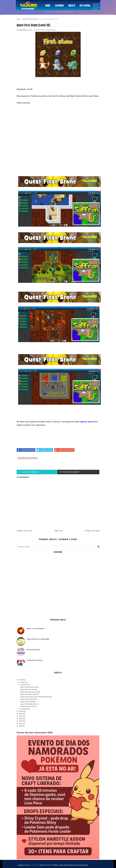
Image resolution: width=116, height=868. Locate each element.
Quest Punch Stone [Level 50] (30, 692)
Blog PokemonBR (28, 9)
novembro (24, 685)
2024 (21, 723)
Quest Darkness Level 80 (29, 689)
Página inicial (59, 531)
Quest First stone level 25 (46, 30)
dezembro (24, 709)
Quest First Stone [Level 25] (29, 687)
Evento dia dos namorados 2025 (35, 733)
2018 (21, 680)
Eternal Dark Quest (33, 650)
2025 (21, 726)
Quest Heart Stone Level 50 (29, 694)
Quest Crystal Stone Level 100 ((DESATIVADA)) (36, 697)
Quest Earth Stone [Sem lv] (29, 704)
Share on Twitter (44, 450)
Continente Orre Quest (34, 660)
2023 (21, 721)
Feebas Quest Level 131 (28, 706)
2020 (21, 714)
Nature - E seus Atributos (35, 629)
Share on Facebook (25, 450)
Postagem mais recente (24, 531)
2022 (21, 719)
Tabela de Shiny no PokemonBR (38, 639)
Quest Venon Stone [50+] (29, 699)
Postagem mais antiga (92, 531)
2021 (21, 716)
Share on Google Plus (64, 450)
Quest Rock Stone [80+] (28, 702)
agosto (23, 682)
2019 (21, 711)
